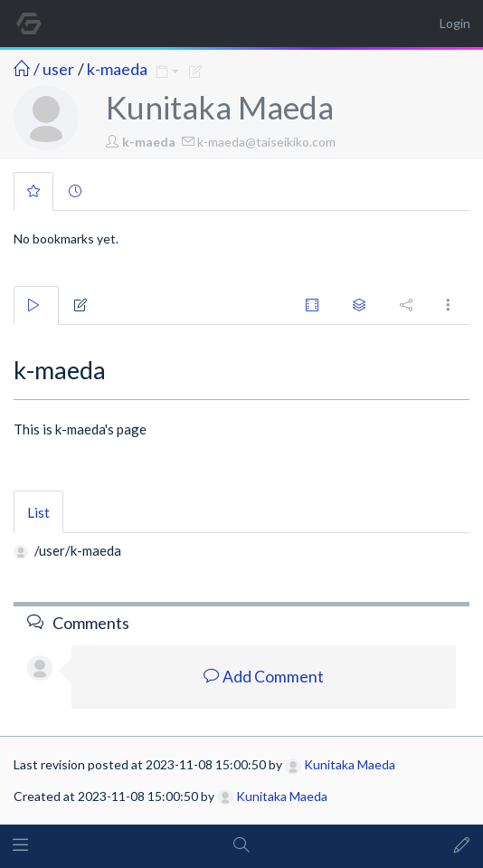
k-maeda (117, 69)
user (58, 69)
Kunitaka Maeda (340, 764)
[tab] (33, 191)
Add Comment (264, 677)
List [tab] (38, 512)
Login (455, 23)
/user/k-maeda (78, 550)
